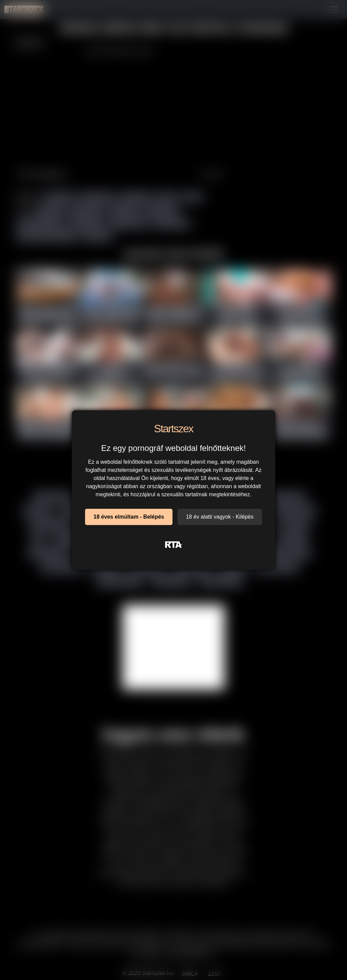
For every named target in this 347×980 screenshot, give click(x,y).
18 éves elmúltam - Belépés (129, 517)
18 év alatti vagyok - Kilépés (220, 517)
